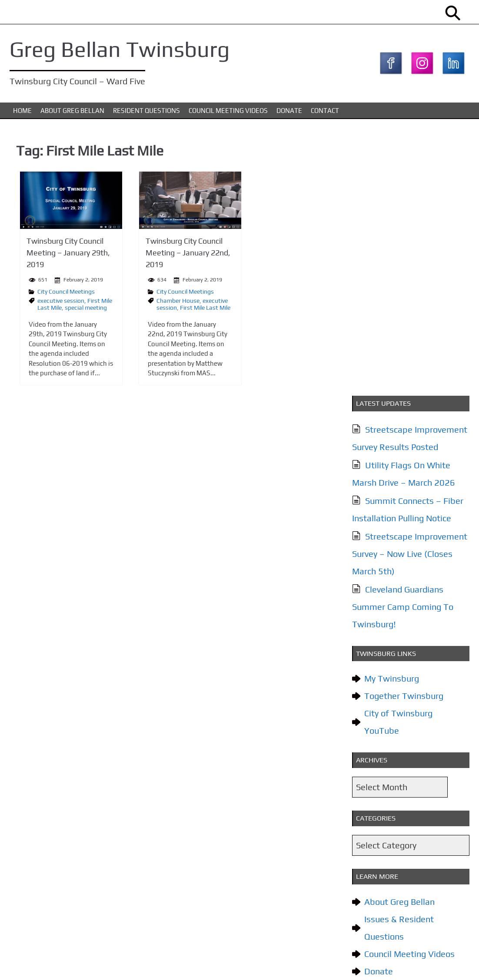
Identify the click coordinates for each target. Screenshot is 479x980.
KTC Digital (453, 964)
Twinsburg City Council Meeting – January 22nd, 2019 (174, 254)
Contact (325, 112)
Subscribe (387, 873)
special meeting (80, 309)
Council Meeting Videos (228, 112)
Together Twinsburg (403, 432)
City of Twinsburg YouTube (398, 458)
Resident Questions (146, 112)
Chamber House (164, 302)
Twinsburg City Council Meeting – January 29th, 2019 (62, 254)
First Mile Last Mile (191, 309)
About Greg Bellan (72, 112)
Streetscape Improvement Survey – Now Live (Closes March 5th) (409, 290)
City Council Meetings (60, 293)
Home (22, 112)
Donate (289, 112)
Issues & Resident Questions (399, 664)
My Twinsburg (391, 415)
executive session (55, 302)
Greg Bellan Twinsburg (121, 49)
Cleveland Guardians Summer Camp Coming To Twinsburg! (402, 343)
